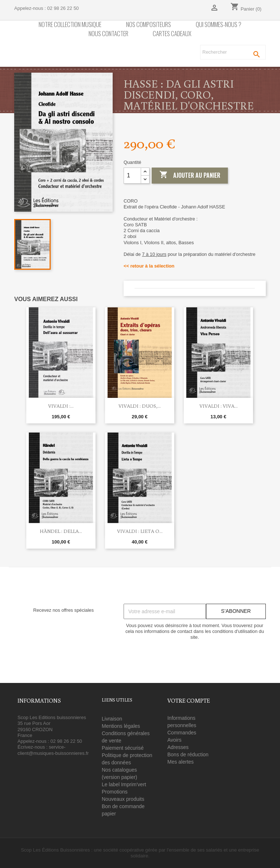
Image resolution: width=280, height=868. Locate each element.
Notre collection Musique (70, 25)
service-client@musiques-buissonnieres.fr (53, 750)
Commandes (182, 733)
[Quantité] (132, 176)
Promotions (115, 792)
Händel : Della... (61, 531)
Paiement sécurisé (123, 748)
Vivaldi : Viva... (219, 406)
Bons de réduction (188, 754)
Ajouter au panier (190, 175)
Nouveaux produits (123, 799)
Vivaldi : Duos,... (140, 406)
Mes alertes (180, 762)
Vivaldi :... (61, 406)
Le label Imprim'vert (124, 784)
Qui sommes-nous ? (219, 25)
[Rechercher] (233, 52)
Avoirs (174, 740)
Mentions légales (121, 726)
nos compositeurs (149, 25)
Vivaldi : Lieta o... (140, 531)
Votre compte (189, 700)
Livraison (112, 719)
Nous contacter (108, 34)
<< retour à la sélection (149, 266)
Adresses (178, 747)
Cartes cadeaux (172, 34)
